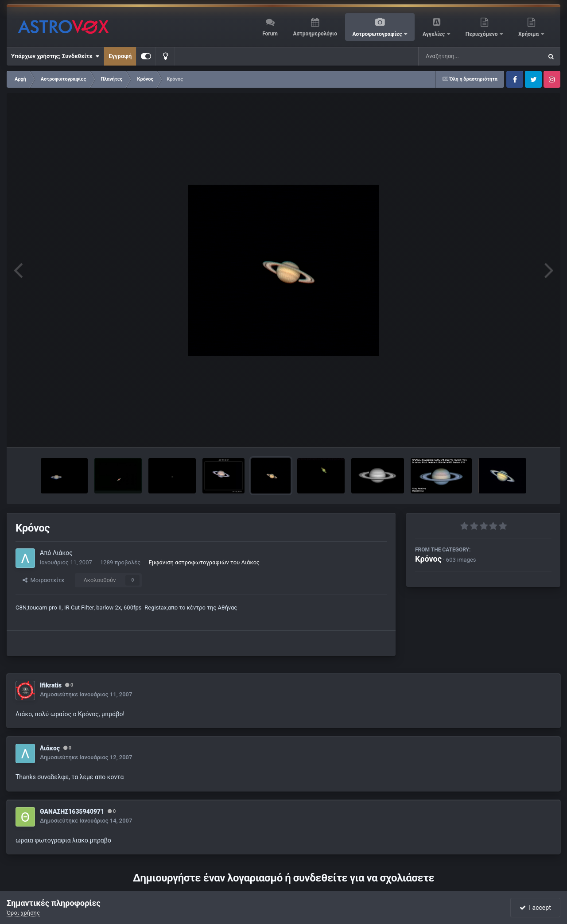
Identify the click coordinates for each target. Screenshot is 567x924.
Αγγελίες (434, 34)
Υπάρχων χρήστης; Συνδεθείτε (55, 56)
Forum (270, 34)
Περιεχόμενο (482, 34)
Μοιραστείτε (43, 580)
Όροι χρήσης (23, 913)
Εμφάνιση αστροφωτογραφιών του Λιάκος (204, 562)
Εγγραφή (120, 56)
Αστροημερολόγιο (315, 34)
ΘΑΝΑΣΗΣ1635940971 (72, 811)
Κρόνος (428, 559)
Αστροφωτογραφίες (378, 34)
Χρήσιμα (529, 34)
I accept (535, 908)
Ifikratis (51, 685)
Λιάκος (63, 553)
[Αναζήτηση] (462, 56)
